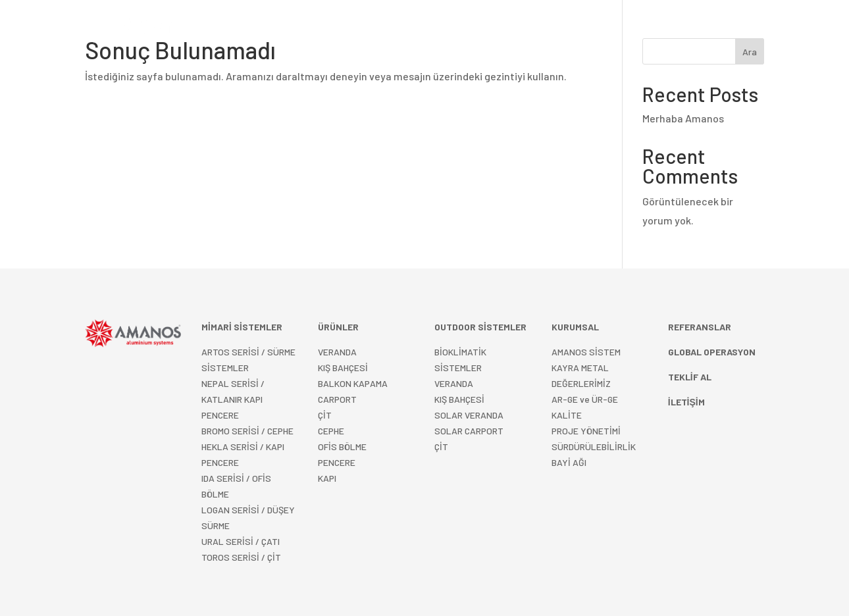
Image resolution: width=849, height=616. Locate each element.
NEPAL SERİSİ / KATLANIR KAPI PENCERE (233, 399)
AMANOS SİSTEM (586, 352)
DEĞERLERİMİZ (581, 383)
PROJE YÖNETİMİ (586, 431)
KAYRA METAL (580, 368)
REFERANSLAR (524, 29)
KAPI (327, 478)
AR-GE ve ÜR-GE (585, 399)
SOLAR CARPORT (469, 431)
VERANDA (337, 352)
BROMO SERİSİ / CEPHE (247, 431)
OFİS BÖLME (342, 447)
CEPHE (331, 431)
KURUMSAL (594, 29)
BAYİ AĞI (569, 462)
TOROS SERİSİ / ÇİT (241, 557)
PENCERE (337, 462)
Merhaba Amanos (683, 118)
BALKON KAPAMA (353, 383)
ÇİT (325, 415)
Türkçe (709, 29)
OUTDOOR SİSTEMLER (419, 29)
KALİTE (567, 415)
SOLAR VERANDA (469, 415)
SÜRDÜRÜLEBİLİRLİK (594, 447)
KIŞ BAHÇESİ (459, 399)
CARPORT (337, 399)
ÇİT (441, 447)
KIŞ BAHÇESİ (343, 368)
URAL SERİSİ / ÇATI (241, 541)
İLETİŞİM (663, 29)
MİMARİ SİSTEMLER (304, 29)
